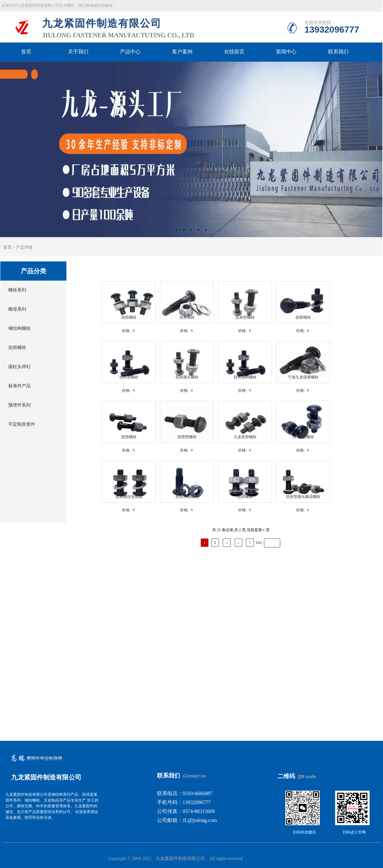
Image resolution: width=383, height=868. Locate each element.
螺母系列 (17, 309)
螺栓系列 (17, 290)
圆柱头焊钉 (19, 367)
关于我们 (78, 52)
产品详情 (24, 247)
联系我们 (338, 52)
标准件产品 (19, 386)
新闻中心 (286, 52)
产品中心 (130, 52)
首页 (26, 52)
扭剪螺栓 (17, 348)
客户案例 (182, 52)
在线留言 (234, 52)
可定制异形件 (22, 424)
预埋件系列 (19, 405)
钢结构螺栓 (19, 328)
